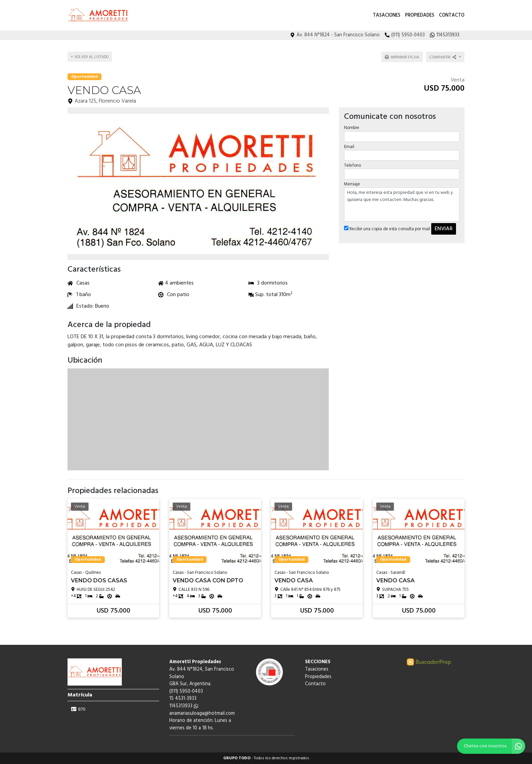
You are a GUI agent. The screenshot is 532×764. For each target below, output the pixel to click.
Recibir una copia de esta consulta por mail (387, 229)
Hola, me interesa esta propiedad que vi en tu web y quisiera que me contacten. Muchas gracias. (402, 204)
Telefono (353, 166)
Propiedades (420, 15)
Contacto (452, 15)
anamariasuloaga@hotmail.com (202, 714)
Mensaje (352, 184)
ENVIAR (444, 229)
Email (349, 147)
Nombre (352, 128)
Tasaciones (387, 15)
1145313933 (184, 706)
